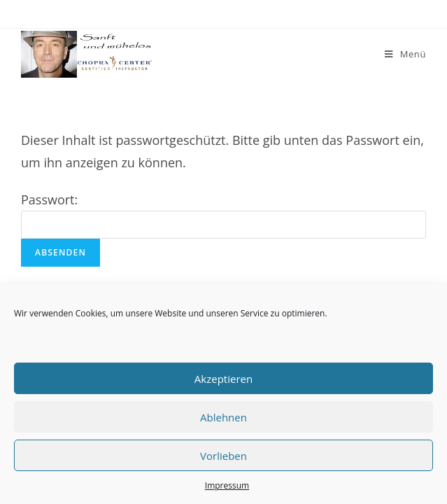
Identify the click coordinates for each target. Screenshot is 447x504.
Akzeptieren (223, 379)
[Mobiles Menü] (405, 54)
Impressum (227, 485)
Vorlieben (223, 456)
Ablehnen (223, 417)
